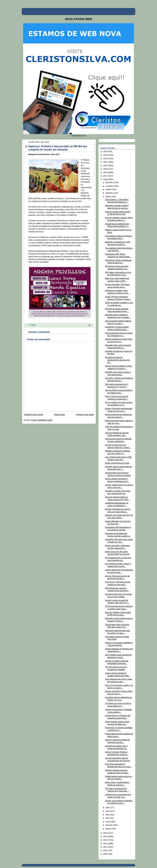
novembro (110, 186)
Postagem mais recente (33, 415)
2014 (106, 837)
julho (108, 808)
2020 (106, 165)
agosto (108, 197)
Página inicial (59, 415)
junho (108, 811)
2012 (106, 844)
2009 (106, 854)
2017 (106, 176)
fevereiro (109, 825)
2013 (106, 840)
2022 (106, 159)
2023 (106, 155)
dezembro (110, 183)
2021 (106, 162)
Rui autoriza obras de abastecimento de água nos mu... (117, 360)
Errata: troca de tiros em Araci (117, 463)
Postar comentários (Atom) (42, 420)
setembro (110, 193)
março (108, 822)
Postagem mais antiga (85, 415)
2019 (106, 169)
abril (107, 818)
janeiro (108, 829)
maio (108, 815)
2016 (106, 179)
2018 (106, 173)
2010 (106, 850)
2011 (106, 847)
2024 (106, 152)
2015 (106, 833)
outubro (109, 189)
